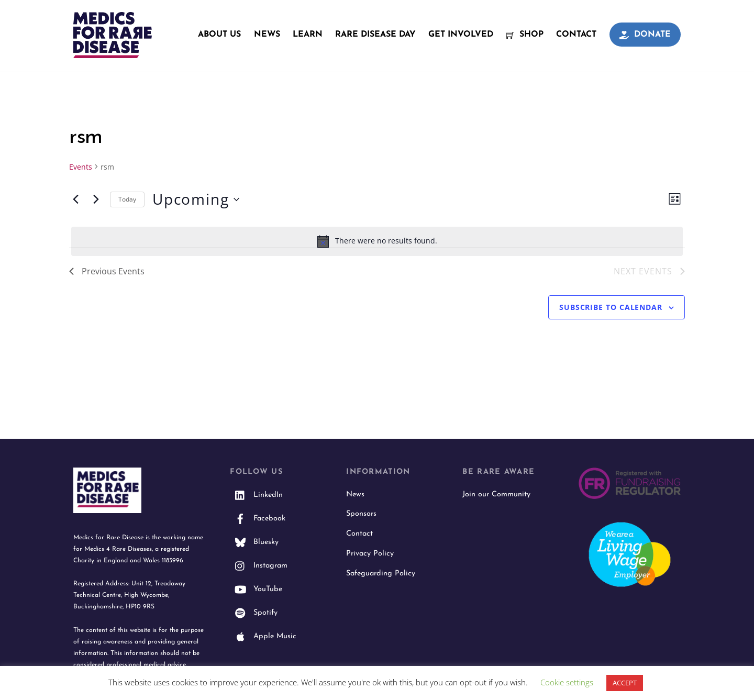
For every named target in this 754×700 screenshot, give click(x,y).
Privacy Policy (370, 554)
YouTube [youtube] (256, 589)
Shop (525, 35)
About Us (219, 35)
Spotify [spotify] (254, 613)
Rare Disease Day (375, 35)
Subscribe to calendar (611, 307)
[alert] (377, 241)
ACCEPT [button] (625, 683)
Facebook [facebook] (258, 519)
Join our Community (496, 495)
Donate (645, 35)
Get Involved (461, 35)
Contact (576, 35)
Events (81, 167)
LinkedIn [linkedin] (256, 495)
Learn (308, 35)
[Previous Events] (75, 199)
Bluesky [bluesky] (254, 542)
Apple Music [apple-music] (263, 636)
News (267, 35)
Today (127, 199)
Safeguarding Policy (381, 574)
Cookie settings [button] (567, 682)
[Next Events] (96, 199)
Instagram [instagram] (259, 566)
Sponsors (361, 514)
